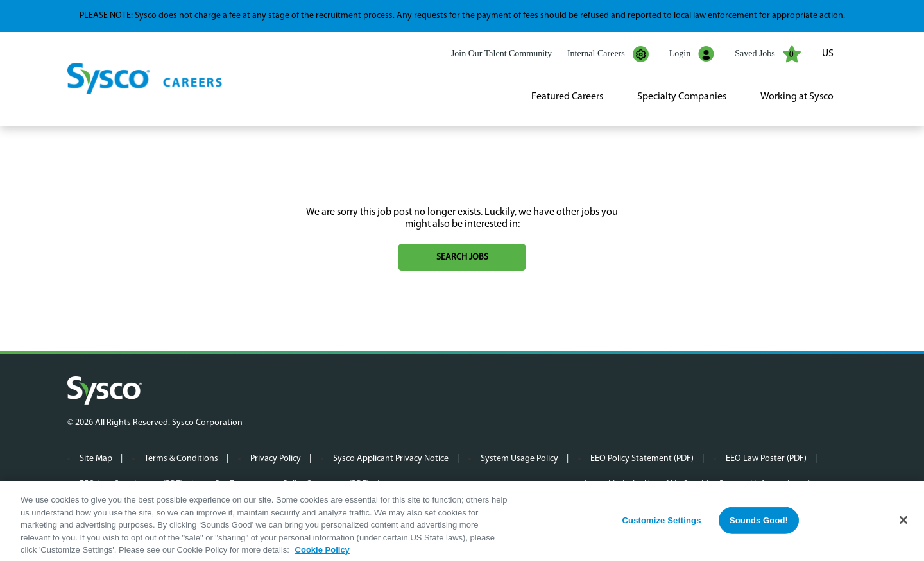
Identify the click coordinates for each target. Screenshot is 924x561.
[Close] (903, 524)
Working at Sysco (797, 97)
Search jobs (462, 257)
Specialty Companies (682, 97)
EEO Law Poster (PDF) (766, 459)
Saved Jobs (768, 54)
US (828, 54)
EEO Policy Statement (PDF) (642, 459)
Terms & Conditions (181, 459)
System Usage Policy (519, 459)
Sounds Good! (759, 524)
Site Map (96, 459)
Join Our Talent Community (501, 54)
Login (692, 54)
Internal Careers (608, 54)
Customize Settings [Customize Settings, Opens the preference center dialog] (662, 524)
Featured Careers (567, 97)
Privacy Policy (276, 459)
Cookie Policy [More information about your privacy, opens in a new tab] (322, 554)
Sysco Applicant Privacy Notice (391, 459)
